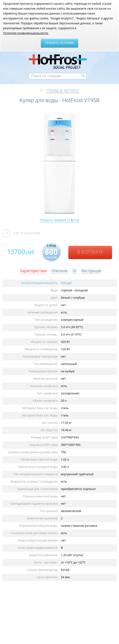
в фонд (51, 246)
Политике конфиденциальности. (26, 33)
